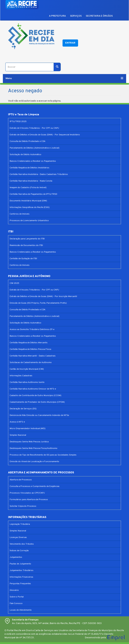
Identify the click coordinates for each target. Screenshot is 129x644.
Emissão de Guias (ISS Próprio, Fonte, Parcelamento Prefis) (38, 303)
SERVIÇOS (76, 16)
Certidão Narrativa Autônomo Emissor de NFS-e (33, 389)
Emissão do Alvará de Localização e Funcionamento (34, 462)
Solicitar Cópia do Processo (23, 506)
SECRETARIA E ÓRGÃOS (99, 16)
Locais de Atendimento (21, 610)
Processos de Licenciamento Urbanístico (29, 221)
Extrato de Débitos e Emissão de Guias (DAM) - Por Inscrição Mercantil (43, 296)
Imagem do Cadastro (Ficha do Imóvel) (28, 188)
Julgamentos (16, 557)
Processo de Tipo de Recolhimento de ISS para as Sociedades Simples (43, 455)
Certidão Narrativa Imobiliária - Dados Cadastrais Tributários (39, 174)
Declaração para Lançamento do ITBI (27, 239)
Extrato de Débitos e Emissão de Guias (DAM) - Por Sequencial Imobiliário (45, 135)
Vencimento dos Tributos (22, 544)
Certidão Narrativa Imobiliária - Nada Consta (31, 181)
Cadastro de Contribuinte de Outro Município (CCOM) (35, 396)
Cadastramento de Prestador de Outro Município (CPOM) (37, 402)
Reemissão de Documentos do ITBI (26, 245)
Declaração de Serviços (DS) (23, 409)
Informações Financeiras (21, 577)
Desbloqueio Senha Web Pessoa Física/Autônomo (34, 448)
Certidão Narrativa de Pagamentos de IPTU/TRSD (33, 194)
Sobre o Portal (17, 597)
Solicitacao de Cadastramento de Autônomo (31, 363)
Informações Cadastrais (21, 376)
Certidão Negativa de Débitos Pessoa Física (30, 349)
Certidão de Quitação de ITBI (23, 259)
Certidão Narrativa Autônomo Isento (27, 382)
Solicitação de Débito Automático (25, 155)
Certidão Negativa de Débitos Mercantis (29, 343)
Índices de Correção (19, 551)
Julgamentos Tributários (22, 570)
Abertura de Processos (21, 480)
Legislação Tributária (20, 524)
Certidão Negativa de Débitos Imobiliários (29, 168)
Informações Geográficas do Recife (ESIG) (30, 207)
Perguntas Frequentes (20, 584)
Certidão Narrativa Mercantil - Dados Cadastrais (33, 356)
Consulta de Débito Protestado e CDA (28, 141)
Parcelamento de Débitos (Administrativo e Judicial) (34, 148)
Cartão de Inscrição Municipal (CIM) (27, 369)
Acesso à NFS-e (17, 422)
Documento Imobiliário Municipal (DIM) (28, 201)
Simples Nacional (18, 435)
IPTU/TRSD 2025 (18, 122)
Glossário (14, 590)
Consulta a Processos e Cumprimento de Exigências (35, 486)
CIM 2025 (14, 283)
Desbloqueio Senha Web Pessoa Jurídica (29, 442)
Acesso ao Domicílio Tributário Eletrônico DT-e (32, 329)
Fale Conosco (16, 603)
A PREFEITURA (57, 16)
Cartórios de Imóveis (20, 214)
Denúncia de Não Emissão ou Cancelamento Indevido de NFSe (39, 415)
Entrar (70, 43)
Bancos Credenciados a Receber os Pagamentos (33, 161)
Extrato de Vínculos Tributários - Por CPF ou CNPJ (34, 128)
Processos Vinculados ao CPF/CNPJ (27, 493)
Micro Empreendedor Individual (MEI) (28, 429)
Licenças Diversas (18, 537)
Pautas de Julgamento (20, 564)
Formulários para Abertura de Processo (29, 500)
